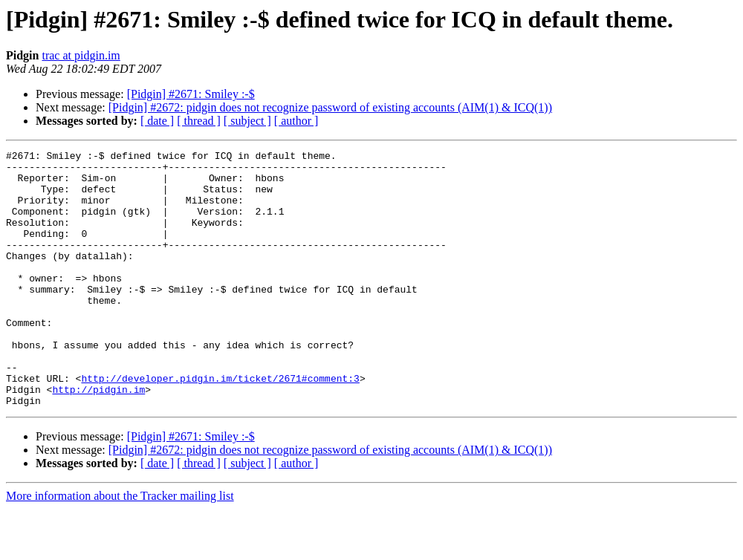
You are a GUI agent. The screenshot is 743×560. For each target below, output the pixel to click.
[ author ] (296, 121)
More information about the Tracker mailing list (120, 547)
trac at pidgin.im (81, 55)
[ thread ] (199, 121)
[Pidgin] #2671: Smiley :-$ (191, 94)
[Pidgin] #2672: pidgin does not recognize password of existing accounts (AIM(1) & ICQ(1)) (330, 107)
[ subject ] (247, 121)
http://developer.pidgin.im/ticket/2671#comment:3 (220, 425)
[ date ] (157, 121)
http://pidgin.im (98, 438)
